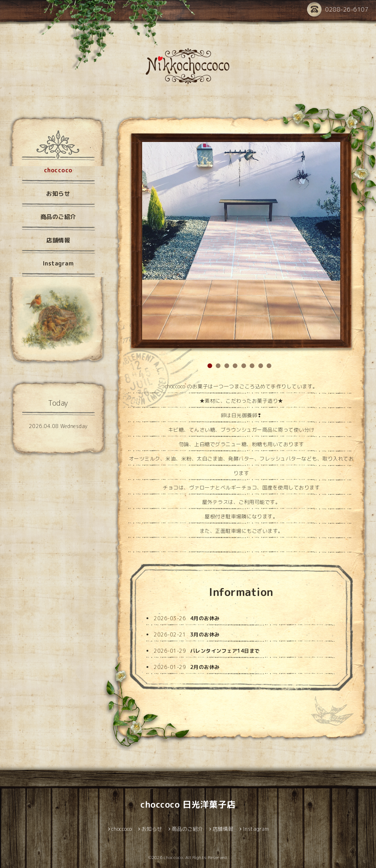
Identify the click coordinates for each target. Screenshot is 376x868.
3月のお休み (205, 634)
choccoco (58, 170)
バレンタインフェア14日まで (225, 651)
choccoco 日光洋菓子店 (188, 804)
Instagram (58, 263)
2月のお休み (205, 667)
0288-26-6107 (338, 10)
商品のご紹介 (58, 217)
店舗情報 (58, 240)
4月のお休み (205, 618)
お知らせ (58, 194)
